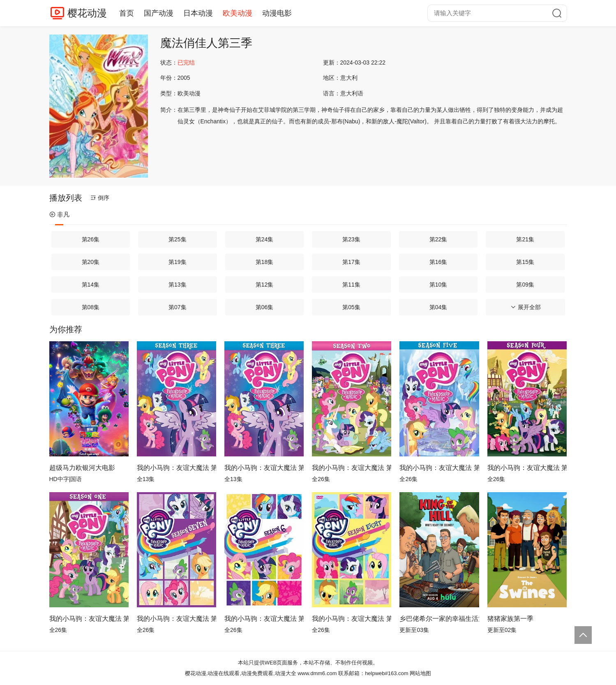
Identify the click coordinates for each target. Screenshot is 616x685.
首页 (127, 13)
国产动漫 (159, 13)
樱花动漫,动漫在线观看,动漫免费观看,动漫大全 (241, 673)
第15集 (525, 262)
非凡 (59, 214)
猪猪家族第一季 (510, 619)
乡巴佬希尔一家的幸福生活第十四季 (439, 619)
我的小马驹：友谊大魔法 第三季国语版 (176, 468)
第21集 (525, 239)
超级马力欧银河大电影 (82, 468)
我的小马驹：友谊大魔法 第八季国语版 (352, 619)
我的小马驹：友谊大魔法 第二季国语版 (352, 468)
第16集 (438, 262)
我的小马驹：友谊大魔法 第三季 (264, 468)
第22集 (438, 239)
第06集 (265, 307)
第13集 (178, 285)
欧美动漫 (238, 13)
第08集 (91, 307)
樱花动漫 (87, 13)
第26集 (91, 239)
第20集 (91, 262)
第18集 (265, 262)
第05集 (351, 307)
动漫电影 (277, 13)
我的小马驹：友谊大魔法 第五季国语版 (439, 468)
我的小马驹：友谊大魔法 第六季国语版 (264, 619)
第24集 (265, 239)
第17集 (351, 262)
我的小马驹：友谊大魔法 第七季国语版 (176, 619)
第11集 (351, 285)
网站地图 (420, 673)
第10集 (438, 285)
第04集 (438, 307)
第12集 (265, 285)
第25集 (178, 239)
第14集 (91, 285)
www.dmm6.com (317, 673)
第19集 (178, 262)
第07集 (178, 307)
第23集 (351, 239)
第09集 (525, 285)
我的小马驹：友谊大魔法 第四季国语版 (527, 468)
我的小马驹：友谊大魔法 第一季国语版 (89, 619)
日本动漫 (198, 13)
